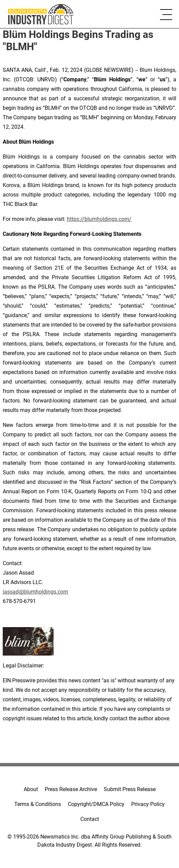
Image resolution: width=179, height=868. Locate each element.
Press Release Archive (71, 789)
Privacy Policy (148, 804)
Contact (90, 819)
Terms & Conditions (38, 804)
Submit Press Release (130, 789)
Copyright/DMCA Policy (96, 804)
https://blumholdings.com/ (99, 219)
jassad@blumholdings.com (35, 592)
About (31, 789)
